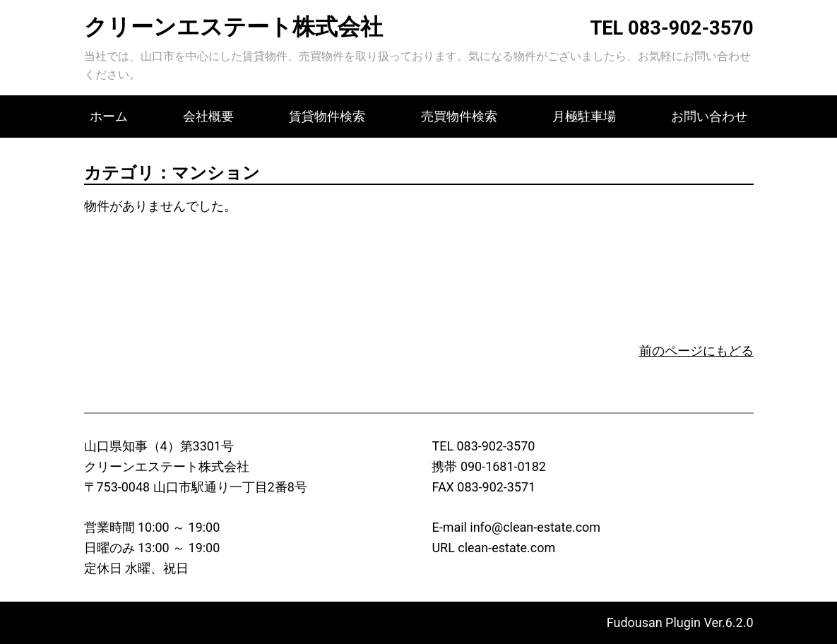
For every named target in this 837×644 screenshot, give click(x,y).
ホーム (109, 116)
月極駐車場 (584, 116)
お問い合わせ (709, 116)
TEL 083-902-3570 (671, 28)
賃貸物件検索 (327, 116)
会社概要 (208, 116)
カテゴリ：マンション (172, 173)
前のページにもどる (696, 351)
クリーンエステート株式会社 (233, 27)
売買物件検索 (459, 116)
